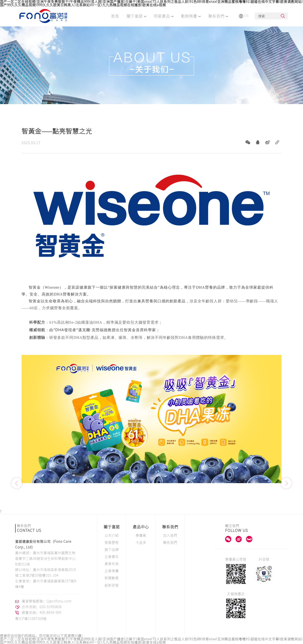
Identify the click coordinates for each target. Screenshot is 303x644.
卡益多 (141, 543)
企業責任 (112, 557)
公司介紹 (112, 535)
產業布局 (112, 564)
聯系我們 (218, 16)
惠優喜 (141, 535)
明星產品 (164, 16)
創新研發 (112, 585)
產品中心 (141, 527)
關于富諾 (136, 16)
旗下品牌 (112, 550)
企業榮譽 (112, 571)
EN (244, 16)
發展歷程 (112, 543)
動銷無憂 (191, 16)
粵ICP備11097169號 (31, 619)
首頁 (115, 16)
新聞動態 (112, 578)
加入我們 (170, 535)
